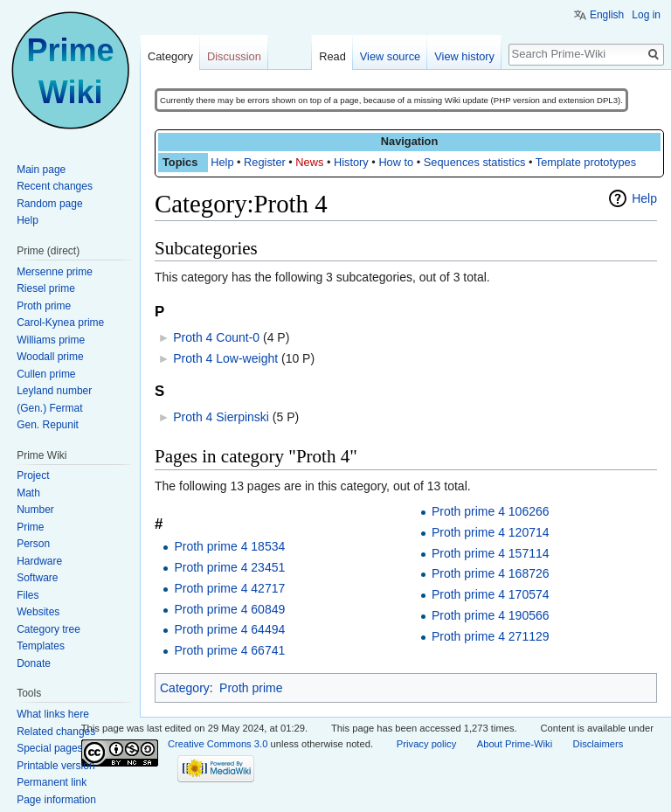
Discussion (234, 56)
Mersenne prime (55, 272)
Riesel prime (46, 288)
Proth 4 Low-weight (225, 358)
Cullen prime (46, 374)
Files (28, 595)
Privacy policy (426, 744)
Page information (56, 800)
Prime (30, 527)
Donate (34, 663)
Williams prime (51, 340)
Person (33, 544)
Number (35, 510)
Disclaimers (598, 744)
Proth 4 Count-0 (216, 337)
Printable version (55, 766)
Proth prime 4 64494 (229, 629)
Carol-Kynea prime (60, 323)
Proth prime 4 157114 (491, 553)
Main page (41, 170)
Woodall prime (50, 357)
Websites (38, 612)
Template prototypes (586, 162)
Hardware (39, 561)
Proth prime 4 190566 (491, 615)
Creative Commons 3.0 (218, 744)
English (607, 15)
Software (37, 578)
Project (33, 475)
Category (185, 688)
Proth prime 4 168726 (491, 573)
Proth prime (251, 688)
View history (464, 56)
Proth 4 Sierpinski (221, 417)
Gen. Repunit (48, 425)
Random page (49, 204)
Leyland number (54, 391)
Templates (41, 646)
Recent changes (55, 186)
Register (265, 162)
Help (222, 162)
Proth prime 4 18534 (229, 546)
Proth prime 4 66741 (229, 650)
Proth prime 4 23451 (229, 567)
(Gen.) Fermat (49, 408)
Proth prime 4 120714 (491, 532)
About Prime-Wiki (515, 744)
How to (396, 162)
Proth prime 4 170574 (491, 594)
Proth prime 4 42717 (229, 588)
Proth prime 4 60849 (229, 609)
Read (332, 56)
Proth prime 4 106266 (491, 511)
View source (390, 56)
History (351, 162)
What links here (53, 714)
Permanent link (52, 782)
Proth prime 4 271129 (491, 636)
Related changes (56, 732)
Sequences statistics (475, 162)
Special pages (49, 748)
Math (28, 493)
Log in (646, 15)
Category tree (48, 629)
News (309, 162)
